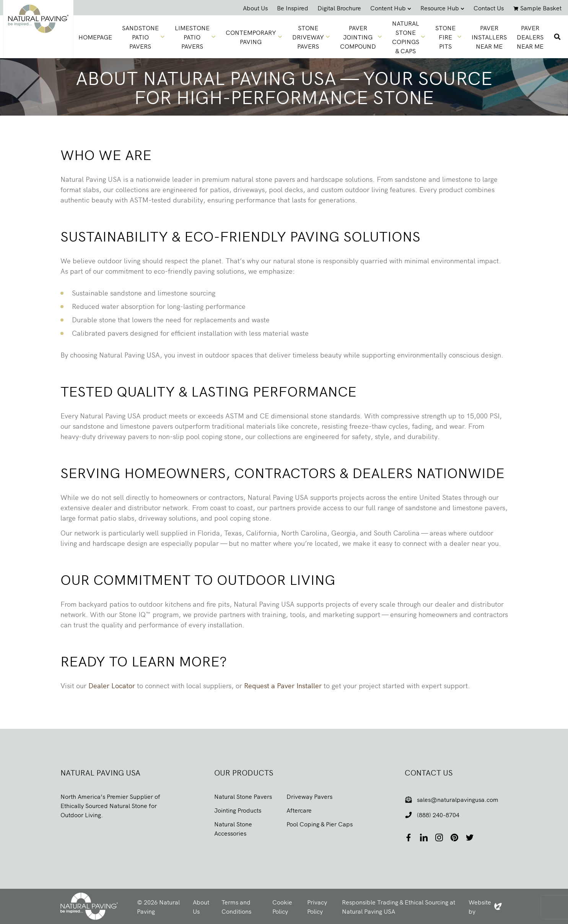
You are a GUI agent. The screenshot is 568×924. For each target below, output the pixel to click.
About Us (255, 8)
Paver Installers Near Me (489, 37)
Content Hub (391, 8)
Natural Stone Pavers (243, 796)
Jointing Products (238, 810)
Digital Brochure (339, 8)
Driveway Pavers (309, 796)
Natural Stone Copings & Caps (409, 37)
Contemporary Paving (254, 37)
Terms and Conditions (236, 906)
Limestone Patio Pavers (195, 37)
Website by (485, 906)
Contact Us (489, 8)
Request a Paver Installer (283, 685)
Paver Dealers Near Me (530, 37)
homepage (95, 37)
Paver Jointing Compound (361, 37)
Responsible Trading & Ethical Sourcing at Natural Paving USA (399, 906)
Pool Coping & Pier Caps (320, 824)
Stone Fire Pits (448, 37)
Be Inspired (293, 8)
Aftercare (299, 810)
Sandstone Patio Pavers (143, 37)
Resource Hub (442, 8)
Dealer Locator (112, 685)
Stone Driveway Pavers (311, 37)
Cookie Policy (282, 906)
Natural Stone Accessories (233, 828)
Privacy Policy (317, 906)
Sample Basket (537, 8)
